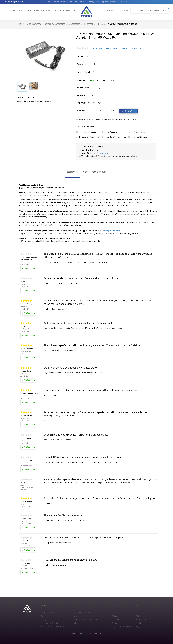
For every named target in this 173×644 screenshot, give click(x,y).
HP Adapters (89, 24)
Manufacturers (34, 24)
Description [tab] (72, 172)
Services (100, 11)
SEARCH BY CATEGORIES (55, 24)
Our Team (116, 620)
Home (21, 24)
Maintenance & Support (49, 623)
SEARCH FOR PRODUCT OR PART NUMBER (150, 11)
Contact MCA (117, 613)
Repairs (125, 11)
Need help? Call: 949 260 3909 (124, 119)
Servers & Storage (14, 11)
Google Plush (141, 620)
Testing (43, 620)
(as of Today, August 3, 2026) (108, 80)
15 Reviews (97, 48)
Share (124, 48)
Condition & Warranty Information (86, 620)
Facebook (139, 613)
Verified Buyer (28, 268)
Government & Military (64, 11)
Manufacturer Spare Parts (38, 11)
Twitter (138, 616)
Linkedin (139, 623)
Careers (115, 623)
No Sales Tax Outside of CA (88, 137)
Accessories (74, 24)
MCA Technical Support (139, 132)
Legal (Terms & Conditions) (122, 627)
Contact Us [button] (113, 11)
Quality (43, 616)
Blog (137, 627)
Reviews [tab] (85, 172)
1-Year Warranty (110, 132)
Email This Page (83, 119)
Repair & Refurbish (47, 613)
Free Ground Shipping (86, 132)
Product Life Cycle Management (52, 627)
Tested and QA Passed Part (114, 137)
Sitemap (77, 623)
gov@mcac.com (101, 153)
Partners (115, 616)
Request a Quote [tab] (100, 172)
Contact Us (136, 48)
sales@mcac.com (111, 231)
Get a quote (112, 48)
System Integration (81, 616)
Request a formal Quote (101, 119)
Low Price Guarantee (138, 137)
